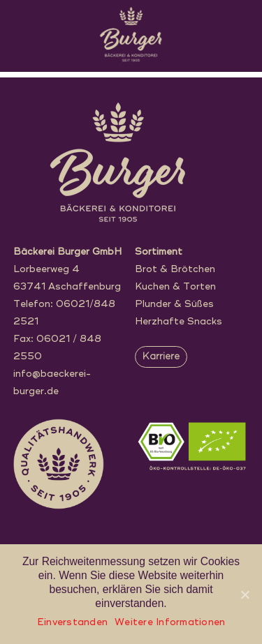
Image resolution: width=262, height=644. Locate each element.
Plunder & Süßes (174, 305)
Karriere (161, 357)
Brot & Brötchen (175, 270)
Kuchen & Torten (175, 287)
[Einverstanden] (245, 594)
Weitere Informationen (170, 623)
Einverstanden (72, 623)
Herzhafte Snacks (179, 322)
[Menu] (242, 19)
